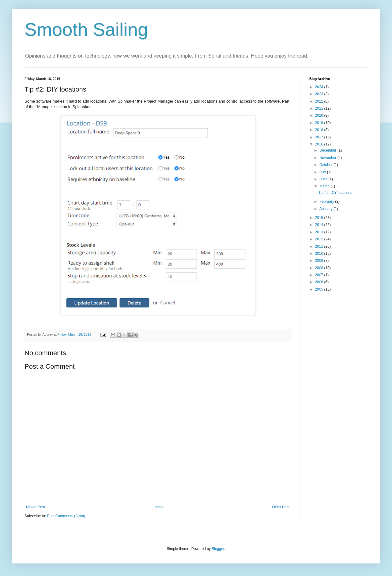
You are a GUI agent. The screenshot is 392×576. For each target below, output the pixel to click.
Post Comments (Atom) (66, 516)
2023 (320, 94)
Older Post (281, 507)
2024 (320, 87)
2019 (320, 123)
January (326, 209)
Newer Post (36, 507)
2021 (320, 108)
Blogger (218, 549)
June (324, 179)
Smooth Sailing (86, 30)
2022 (320, 101)
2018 (320, 130)
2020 (320, 115)
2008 (320, 268)
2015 (320, 218)
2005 (320, 289)
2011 (320, 247)
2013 (320, 232)
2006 (320, 282)
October (326, 165)
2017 (320, 137)
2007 (320, 275)
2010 (320, 254)
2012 (320, 239)
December (328, 150)
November (328, 158)
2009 (320, 261)
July (323, 172)
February (327, 201)
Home (159, 507)
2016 (320, 144)
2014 (320, 225)
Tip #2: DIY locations (335, 193)
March (325, 186)
